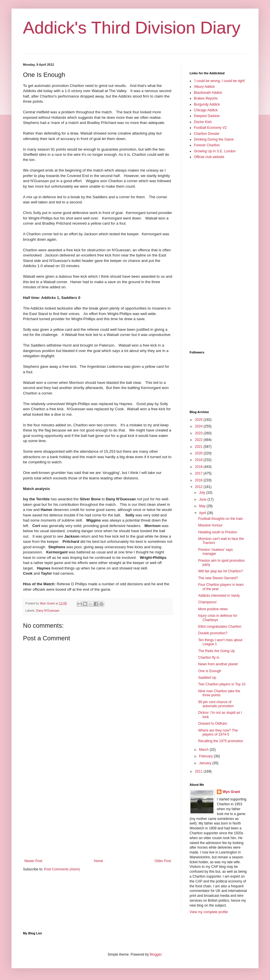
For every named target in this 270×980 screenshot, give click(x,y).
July (203, 493)
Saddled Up (207, 678)
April (203, 513)
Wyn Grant (231, 792)
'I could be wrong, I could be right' (219, 81)
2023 (199, 433)
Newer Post (33, 861)
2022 (199, 440)
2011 (199, 771)
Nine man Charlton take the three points (219, 693)
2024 (199, 426)
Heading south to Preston (218, 532)
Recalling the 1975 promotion (221, 741)
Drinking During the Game (214, 139)
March (204, 750)
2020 (199, 453)
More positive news (213, 609)
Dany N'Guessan (48, 610)
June (203, 499)
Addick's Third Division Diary (132, 28)
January (206, 763)
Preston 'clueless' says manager (216, 552)
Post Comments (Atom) (62, 869)
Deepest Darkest (207, 116)
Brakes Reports (206, 98)
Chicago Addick (206, 110)
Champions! (207, 602)
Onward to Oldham (213, 724)
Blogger (156, 954)
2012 (199, 487)
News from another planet (218, 664)
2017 (199, 473)
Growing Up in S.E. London (215, 151)
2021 (199, 447)
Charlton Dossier (207, 134)
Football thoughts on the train (220, 519)
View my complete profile (209, 912)
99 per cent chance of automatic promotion (216, 704)
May (203, 506)
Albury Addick (204, 87)
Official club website (209, 157)
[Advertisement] (98, 812)
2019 (199, 460)
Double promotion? (213, 633)
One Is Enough (210, 671)
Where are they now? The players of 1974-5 (218, 732)
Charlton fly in (209, 658)
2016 (199, 480)
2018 (199, 467)
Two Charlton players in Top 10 (222, 684)
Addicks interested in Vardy (219, 596)
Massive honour (210, 525)
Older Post (163, 861)
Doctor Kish (203, 122)
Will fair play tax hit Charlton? (220, 571)
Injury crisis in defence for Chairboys (218, 618)
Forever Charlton (207, 145)
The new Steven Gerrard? (218, 578)
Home (99, 861)
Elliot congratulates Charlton (220, 627)
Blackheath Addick (208, 93)
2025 (199, 420)
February (206, 756)
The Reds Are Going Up (216, 651)
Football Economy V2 (210, 128)
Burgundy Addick (207, 104)
